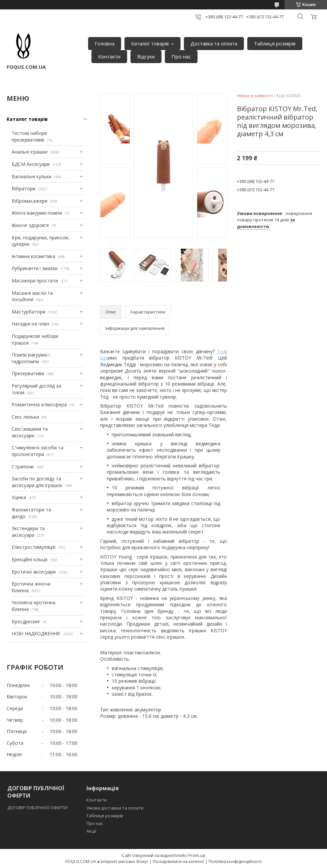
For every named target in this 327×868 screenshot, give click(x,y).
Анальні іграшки (30, 152)
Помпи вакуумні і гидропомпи (31, 358)
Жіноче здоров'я (30, 225)
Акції (91, 831)
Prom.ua (197, 855)
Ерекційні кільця (30, 559)
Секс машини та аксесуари (30, 432)
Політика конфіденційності (235, 861)
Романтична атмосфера (39, 404)
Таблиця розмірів (275, 43)
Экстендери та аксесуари (28, 532)
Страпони (23, 467)
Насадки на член (30, 324)
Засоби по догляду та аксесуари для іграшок (37, 482)
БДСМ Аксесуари (31, 164)
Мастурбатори (29, 312)
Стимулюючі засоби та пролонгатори (38, 451)
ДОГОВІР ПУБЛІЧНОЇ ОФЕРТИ (38, 808)
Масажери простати (35, 281)
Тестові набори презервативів (29, 136)
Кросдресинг (26, 621)
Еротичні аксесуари (34, 572)
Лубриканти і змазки (35, 268)
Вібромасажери (30, 201)
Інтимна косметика (33, 256)
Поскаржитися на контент (179, 861)
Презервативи (28, 373)
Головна (105, 43)
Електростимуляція (34, 547)
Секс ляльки (25, 417)
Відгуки (146, 56)
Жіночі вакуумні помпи (37, 213)
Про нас (181, 56)
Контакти (109, 56)
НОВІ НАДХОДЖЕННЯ (36, 633)
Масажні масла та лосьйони (32, 296)
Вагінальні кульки (32, 176)
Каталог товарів (150, 43)
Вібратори (24, 188)
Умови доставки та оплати (115, 808)
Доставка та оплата (214, 43)
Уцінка (19, 497)
